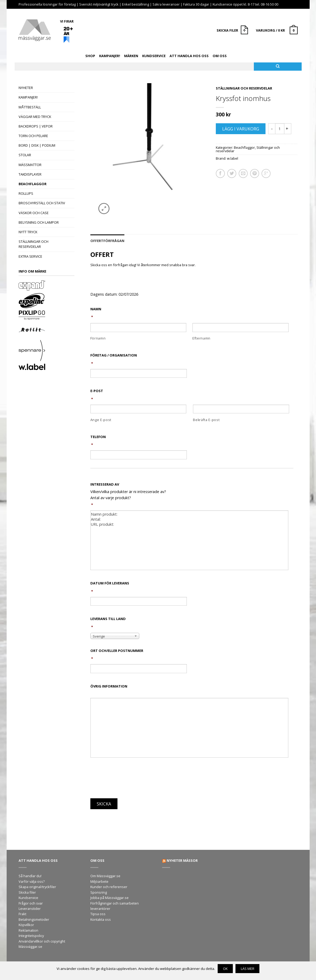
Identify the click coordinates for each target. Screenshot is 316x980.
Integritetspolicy (31, 936)
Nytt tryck (28, 232)
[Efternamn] (240, 327)
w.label (233, 158)
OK (225, 969)
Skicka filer (27, 892)
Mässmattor (30, 165)
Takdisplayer (30, 174)
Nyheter (26, 88)
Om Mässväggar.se (105, 876)
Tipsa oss (98, 914)
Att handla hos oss (189, 56)
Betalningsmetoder (34, 919)
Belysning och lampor (39, 222)
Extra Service (30, 256)
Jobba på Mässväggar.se (109, 898)
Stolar (25, 155)
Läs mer (248, 969)
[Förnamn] (138, 327)
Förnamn (98, 338)
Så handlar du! (30, 876)
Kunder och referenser (109, 887)
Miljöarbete (99, 881)
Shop (90, 56)
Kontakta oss (101, 919)
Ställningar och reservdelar (33, 244)
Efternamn (201, 338)
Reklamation (28, 930)
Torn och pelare (33, 136)
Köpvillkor (26, 925)
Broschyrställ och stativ (42, 203)
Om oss (220, 56)
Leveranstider (30, 909)
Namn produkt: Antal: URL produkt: (189, 540)
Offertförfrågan (107, 241)
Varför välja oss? (32, 881)
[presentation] (131, 779)
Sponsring (99, 892)
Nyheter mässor (182, 860)
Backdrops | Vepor (36, 126)
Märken (131, 56)
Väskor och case (34, 213)
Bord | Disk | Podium (37, 145)
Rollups (26, 193)
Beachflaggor (33, 184)
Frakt (22, 914)
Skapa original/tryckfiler (37, 887)
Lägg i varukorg (241, 129)
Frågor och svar (31, 903)
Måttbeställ (30, 107)
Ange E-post (101, 420)
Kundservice (154, 56)
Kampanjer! (110, 56)
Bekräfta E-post (206, 420)
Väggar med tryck (35, 117)
